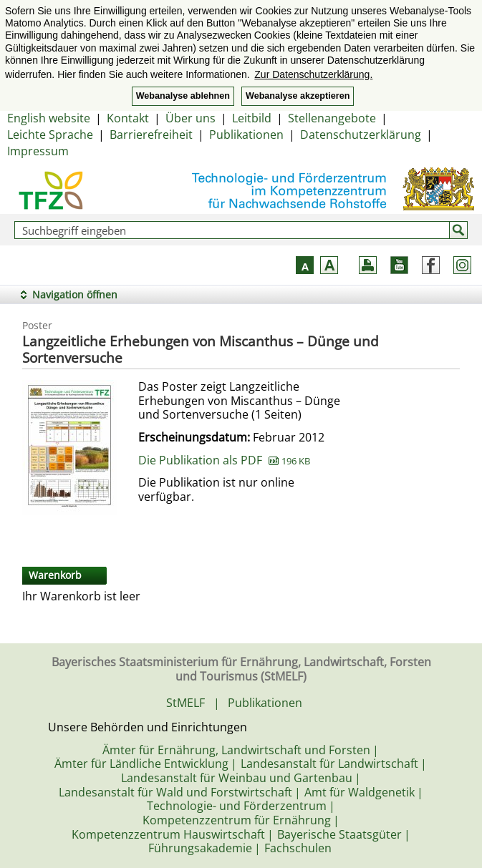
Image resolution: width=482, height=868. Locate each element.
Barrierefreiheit (151, 135)
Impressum (38, 151)
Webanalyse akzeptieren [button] (298, 96)
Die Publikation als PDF (224, 460)
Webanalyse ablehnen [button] (183, 96)
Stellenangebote (332, 118)
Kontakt (128, 118)
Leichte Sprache (50, 135)
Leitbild (252, 118)
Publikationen (246, 135)
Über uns (191, 118)
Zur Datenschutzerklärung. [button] (313, 74)
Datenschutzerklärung (361, 135)
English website (49, 118)
